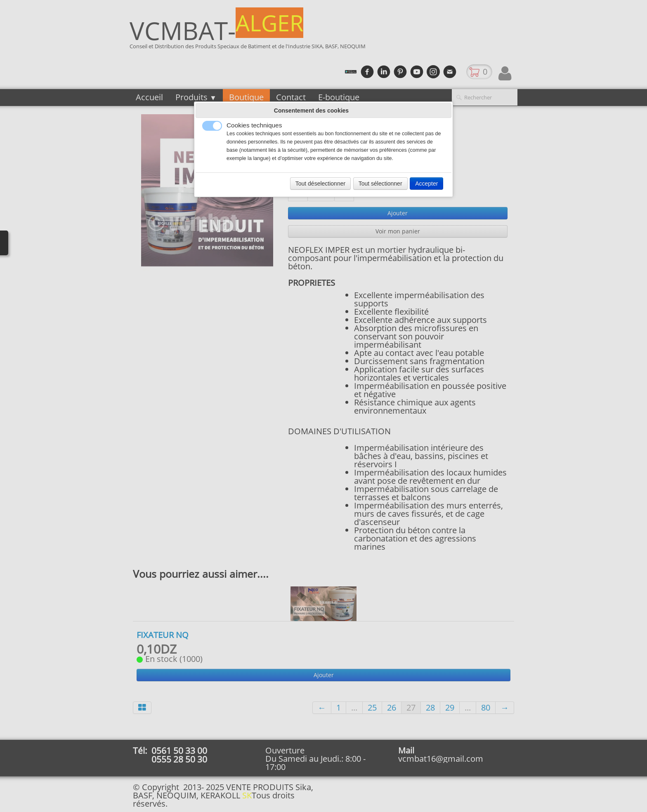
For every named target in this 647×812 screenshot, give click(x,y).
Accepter (426, 184)
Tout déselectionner (320, 184)
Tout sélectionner (380, 184)
